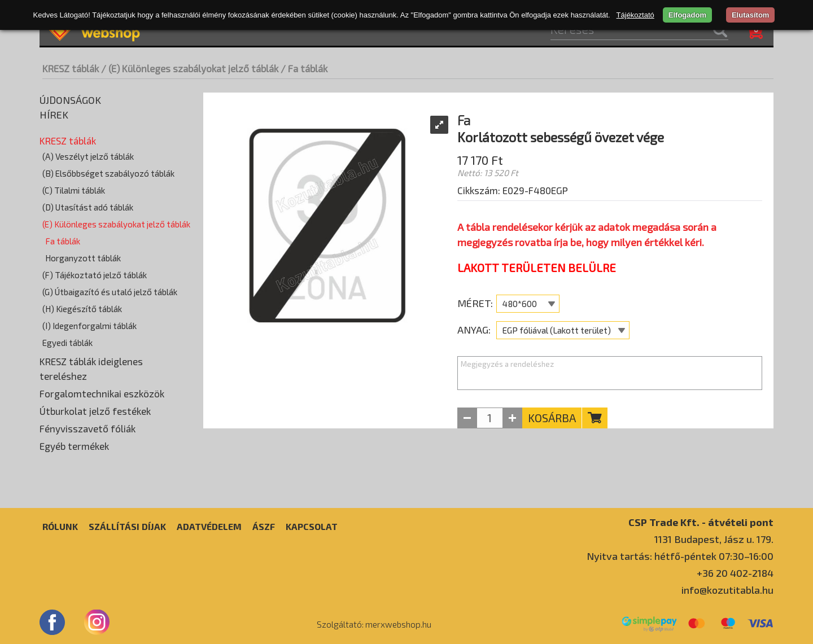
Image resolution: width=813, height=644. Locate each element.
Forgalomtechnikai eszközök (102, 393)
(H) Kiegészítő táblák (82, 309)
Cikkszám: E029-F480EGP (513, 190)
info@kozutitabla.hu (727, 590)
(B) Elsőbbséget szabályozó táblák (108, 173)
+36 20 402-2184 (735, 573)
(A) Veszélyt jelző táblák (88, 156)
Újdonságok (70, 100)
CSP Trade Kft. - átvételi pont (701, 522)
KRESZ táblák (71, 68)
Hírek (54, 115)
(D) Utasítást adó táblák (88, 207)
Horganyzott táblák (83, 258)
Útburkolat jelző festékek (95, 411)
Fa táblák (63, 241)
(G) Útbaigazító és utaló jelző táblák (110, 292)
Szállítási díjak (127, 526)
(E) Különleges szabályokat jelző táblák (116, 224)
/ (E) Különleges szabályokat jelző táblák (190, 68)
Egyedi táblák (67, 343)
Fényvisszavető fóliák (88, 428)
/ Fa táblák (304, 68)
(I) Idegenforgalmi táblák (89, 326)
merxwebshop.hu (398, 624)
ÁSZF (264, 526)
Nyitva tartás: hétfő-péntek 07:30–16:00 (680, 556)
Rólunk (60, 526)
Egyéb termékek (74, 446)
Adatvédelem (209, 526)
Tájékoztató (635, 15)
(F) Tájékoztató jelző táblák (95, 275)
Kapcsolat (312, 526)
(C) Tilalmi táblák (74, 190)
